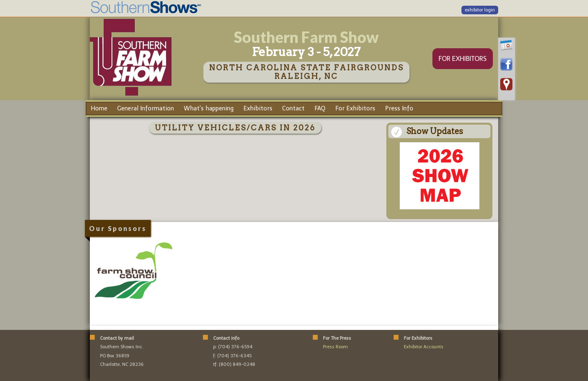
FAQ (320, 108)
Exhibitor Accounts (424, 347)
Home (99, 108)
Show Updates (435, 131)
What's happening (209, 108)
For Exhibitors (355, 108)
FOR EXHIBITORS (463, 59)
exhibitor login (480, 10)
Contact (293, 108)
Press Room (335, 347)
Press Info (399, 108)
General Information (146, 108)
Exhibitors (258, 108)
